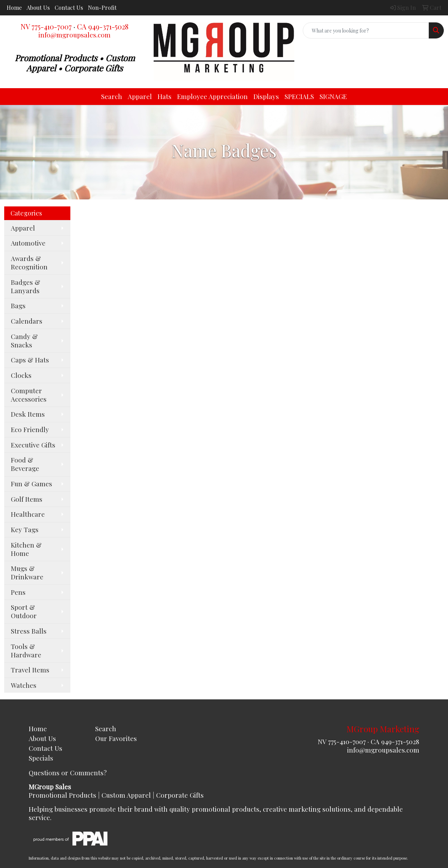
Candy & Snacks (24, 341)
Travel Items (30, 670)
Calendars (27, 321)
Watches (24, 685)
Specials (41, 758)
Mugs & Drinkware (27, 573)
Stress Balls (29, 631)
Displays (266, 96)
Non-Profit (102, 8)
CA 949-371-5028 (103, 26)
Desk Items (28, 414)
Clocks (21, 375)
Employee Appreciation (212, 96)
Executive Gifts (33, 445)
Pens (18, 592)
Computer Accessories (29, 395)
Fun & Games (31, 484)
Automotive (28, 243)
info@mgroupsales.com (75, 35)
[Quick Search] (366, 30)
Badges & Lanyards (26, 286)
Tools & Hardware (26, 651)
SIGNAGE (333, 96)
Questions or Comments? (68, 773)
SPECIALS (299, 96)
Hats (164, 96)
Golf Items (27, 499)
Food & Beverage (25, 464)
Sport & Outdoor (24, 611)
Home (14, 8)
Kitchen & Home (26, 549)
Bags (18, 306)
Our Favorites (116, 738)
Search (112, 96)
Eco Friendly (30, 429)
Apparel (140, 96)
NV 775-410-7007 (46, 26)
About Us (38, 8)
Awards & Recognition (29, 263)
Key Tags (25, 530)
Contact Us (69, 8)
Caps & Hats (30, 360)
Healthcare (28, 514)
